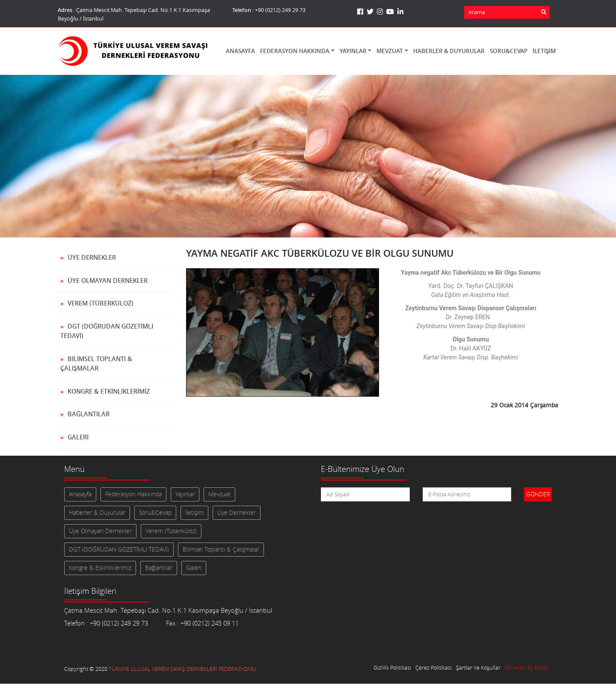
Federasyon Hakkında (133, 494)
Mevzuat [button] (390, 51)
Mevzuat (219, 494)
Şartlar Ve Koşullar (478, 668)
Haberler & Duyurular (449, 51)
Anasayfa (240, 51)
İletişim (544, 51)
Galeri (78, 437)
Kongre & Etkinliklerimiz (109, 391)
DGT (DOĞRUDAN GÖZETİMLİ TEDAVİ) (107, 331)
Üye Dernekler (92, 257)
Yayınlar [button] (353, 51)
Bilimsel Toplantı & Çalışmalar (96, 364)
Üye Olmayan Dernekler (108, 280)
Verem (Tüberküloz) (101, 303)
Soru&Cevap (509, 51)
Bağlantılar (89, 414)
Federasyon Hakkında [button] (295, 51)
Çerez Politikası (434, 668)
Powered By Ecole (526, 668)
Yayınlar (185, 494)
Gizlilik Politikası (392, 668)
